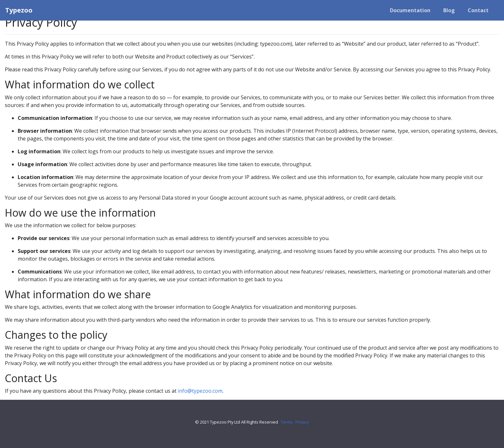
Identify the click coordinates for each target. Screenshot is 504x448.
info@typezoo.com (200, 391)
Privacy (302, 422)
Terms (287, 422)
